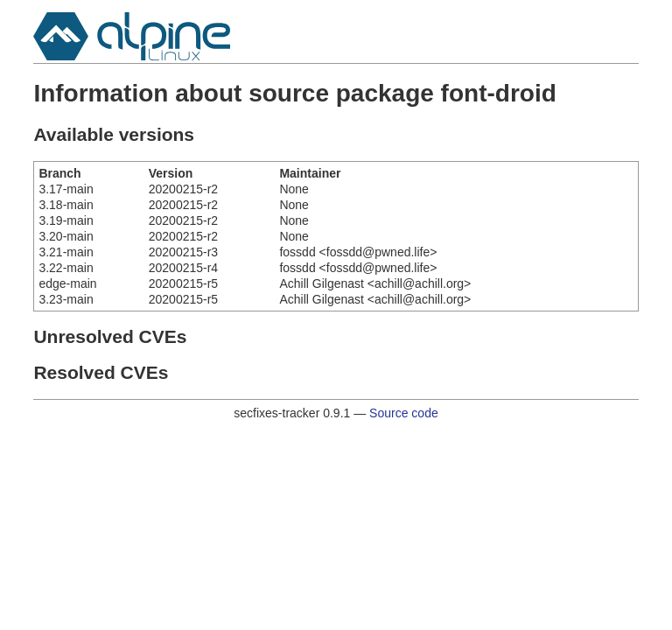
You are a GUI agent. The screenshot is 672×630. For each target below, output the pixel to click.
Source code (404, 413)
